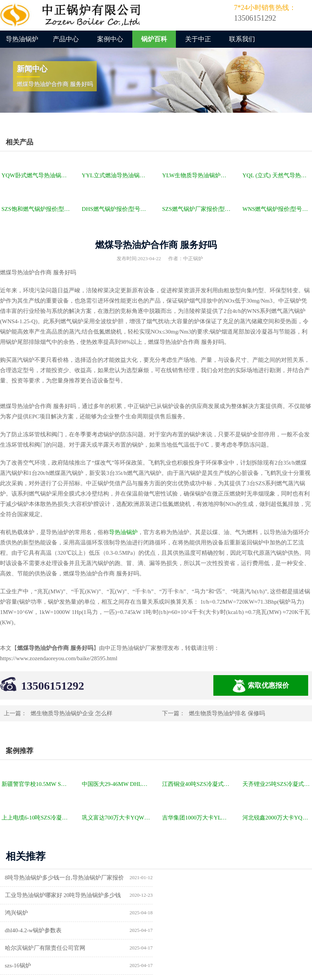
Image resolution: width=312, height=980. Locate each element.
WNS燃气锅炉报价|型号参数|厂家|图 (277, 209)
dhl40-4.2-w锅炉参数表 (194, 895)
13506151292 (53, 686)
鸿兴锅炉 (16, 895)
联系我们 (242, 39)
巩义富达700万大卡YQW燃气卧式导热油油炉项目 (117, 818)
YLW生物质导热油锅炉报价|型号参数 (197, 175)
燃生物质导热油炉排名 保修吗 (227, 713)
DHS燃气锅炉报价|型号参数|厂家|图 (117, 209)
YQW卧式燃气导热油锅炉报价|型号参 (36, 175)
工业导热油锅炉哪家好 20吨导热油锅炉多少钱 (224, 878)
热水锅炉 (177, 948)
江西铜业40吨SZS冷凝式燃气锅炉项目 (197, 784)
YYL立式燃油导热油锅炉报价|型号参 (117, 175)
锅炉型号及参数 (25, 930)
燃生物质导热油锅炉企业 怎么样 (71, 713)
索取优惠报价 (261, 686)
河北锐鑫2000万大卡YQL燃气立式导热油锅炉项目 (277, 818)
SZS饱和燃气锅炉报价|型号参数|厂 (36, 209)
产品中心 (66, 39)
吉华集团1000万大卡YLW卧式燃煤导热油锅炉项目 (197, 818)
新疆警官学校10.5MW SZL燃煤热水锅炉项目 (36, 784)
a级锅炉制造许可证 (29, 948)
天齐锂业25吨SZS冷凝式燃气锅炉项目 (277, 784)
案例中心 (110, 39)
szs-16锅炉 (179, 913)
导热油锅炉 (22, 39)
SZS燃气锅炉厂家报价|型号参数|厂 (197, 209)
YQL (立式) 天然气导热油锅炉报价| (277, 175)
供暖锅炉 (177, 930)
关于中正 (198, 39)
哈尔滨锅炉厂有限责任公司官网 (45, 913)
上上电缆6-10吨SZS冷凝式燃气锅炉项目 (36, 818)
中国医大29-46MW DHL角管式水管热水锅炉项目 (117, 784)
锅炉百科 (154, 39)
